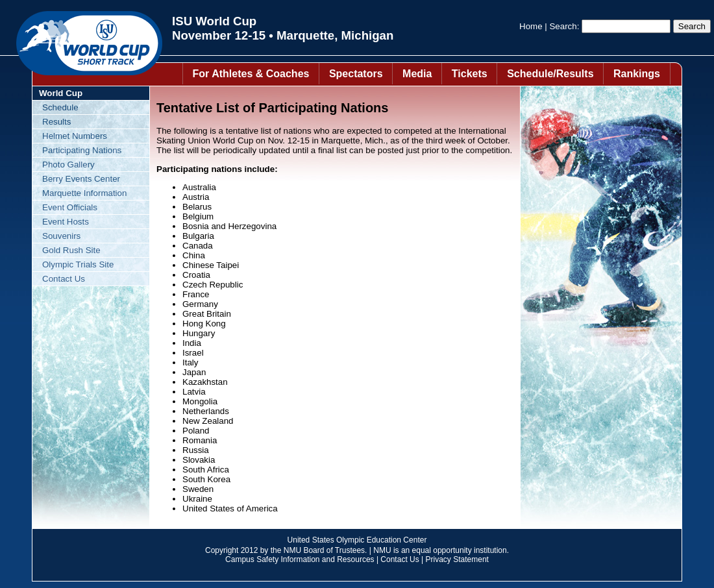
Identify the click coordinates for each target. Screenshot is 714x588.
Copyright (222, 550)
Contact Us (64, 279)
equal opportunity (442, 550)
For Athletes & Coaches (251, 74)
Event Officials (70, 207)
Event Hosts (66, 222)
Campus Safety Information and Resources (300, 559)
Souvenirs (61, 236)
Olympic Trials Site (78, 264)
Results (56, 122)
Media (417, 74)
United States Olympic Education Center (357, 540)
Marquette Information (84, 193)
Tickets (470, 74)
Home (531, 26)
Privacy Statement (457, 559)
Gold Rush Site (71, 250)
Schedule (60, 107)
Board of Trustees (334, 550)
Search (563, 26)
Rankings (637, 74)
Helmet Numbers (75, 136)
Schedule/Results (550, 74)
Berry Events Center (81, 179)
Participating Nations (82, 150)
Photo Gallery (68, 165)
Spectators (356, 74)
